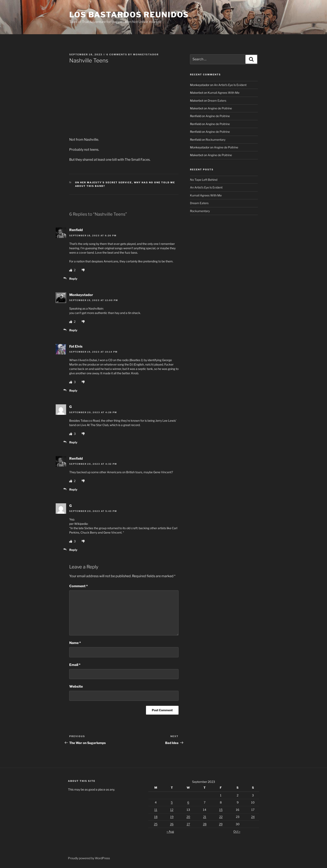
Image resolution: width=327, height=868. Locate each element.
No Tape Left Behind (204, 180)
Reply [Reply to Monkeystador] (73, 330)
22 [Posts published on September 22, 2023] (221, 817)
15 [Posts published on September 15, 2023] (221, 810)
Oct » (237, 831)
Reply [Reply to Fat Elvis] (73, 390)
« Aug (170, 831)
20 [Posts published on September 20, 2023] (188, 817)
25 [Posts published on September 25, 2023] (156, 824)
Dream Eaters (217, 101)
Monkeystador (146, 54)
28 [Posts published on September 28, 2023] (205, 824)
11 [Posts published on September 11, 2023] (156, 810)
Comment (79, 586)
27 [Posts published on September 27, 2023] (188, 824)
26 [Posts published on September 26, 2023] (172, 824)
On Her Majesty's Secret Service (104, 182)
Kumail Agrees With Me (224, 93)
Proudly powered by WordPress (89, 858)
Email (75, 665)
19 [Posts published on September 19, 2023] (172, 817)
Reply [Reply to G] (73, 442)
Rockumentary (216, 140)
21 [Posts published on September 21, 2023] (205, 817)
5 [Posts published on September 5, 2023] (172, 802)
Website (76, 686)
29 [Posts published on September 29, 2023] (221, 824)
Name (75, 643)
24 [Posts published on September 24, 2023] (253, 817)
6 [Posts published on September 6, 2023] (188, 802)
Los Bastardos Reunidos (129, 15)
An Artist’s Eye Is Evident (230, 85)
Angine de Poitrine (220, 108)
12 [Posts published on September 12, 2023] (172, 810)
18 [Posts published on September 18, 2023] (156, 817)
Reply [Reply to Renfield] (73, 279)
